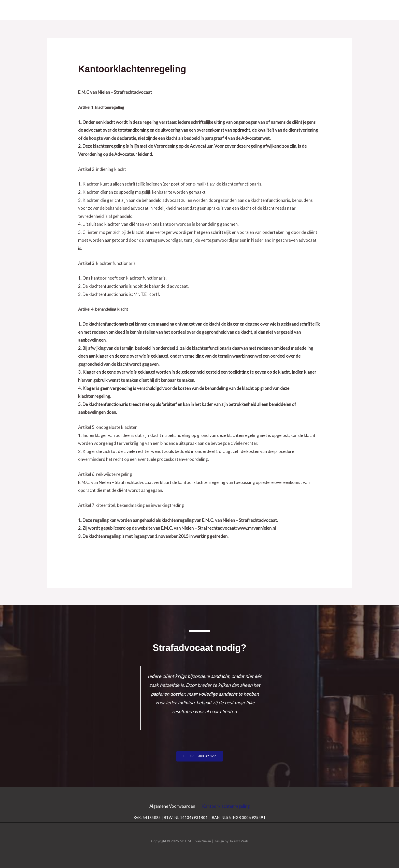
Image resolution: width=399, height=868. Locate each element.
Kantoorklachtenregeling (228, 806)
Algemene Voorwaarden (170, 806)
